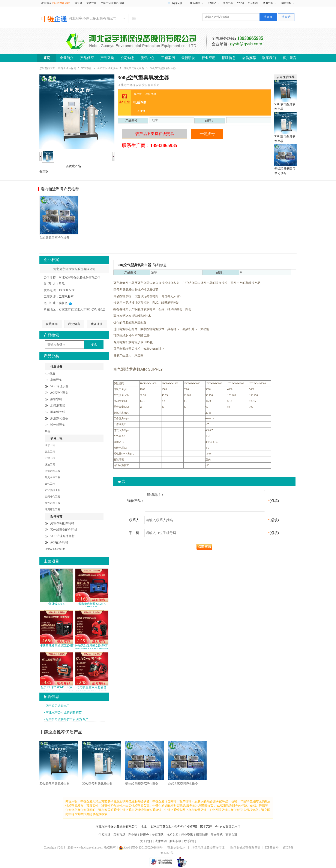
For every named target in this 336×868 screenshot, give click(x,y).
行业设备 (56, 367)
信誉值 (65, 303)
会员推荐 (249, 58)
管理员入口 (233, 826)
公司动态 (127, 58)
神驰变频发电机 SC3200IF (56, 646)
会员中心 (228, 3)
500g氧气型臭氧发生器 (54, 784)
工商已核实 (66, 297)
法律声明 (161, 841)
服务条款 (175, 841)
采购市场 (119, 835)
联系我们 (269, 58)
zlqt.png (220, 826)
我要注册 (97, 324)
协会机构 (253, 3)
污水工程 (50, 458)
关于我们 (146, 841)
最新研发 (188, 58)
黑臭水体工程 (52, 477)
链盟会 (144, 835)
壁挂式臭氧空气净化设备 (142, 784)
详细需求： (206, 497)
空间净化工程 (52, 497)
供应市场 (105, 835)
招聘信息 (229, 58)
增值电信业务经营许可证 (208, 848)
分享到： (45, 172)
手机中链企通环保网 (112, 3)
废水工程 (50, 452)
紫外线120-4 (56, 604)
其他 (47, 431)
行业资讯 (187, 835)
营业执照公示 (176, 848)
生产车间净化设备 (108, 68)
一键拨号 (207, 134)
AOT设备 (50, 374)
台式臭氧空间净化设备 (54, 238)
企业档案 (51, 260)
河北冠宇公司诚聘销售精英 (64, 713)
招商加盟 (202, 835)
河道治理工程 (52, 471)
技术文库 (172, 835)
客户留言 (289, 58)
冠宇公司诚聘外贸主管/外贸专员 (67, 719)
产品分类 (51, 356)
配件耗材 (56, 516)
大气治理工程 (52, 503)
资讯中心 (148, 58)
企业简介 (67, 58)
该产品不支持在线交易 (154, 134)
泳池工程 (50, 464)
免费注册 (91, 3)
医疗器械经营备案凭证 (245, 848)
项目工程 (56, 438)
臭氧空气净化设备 (134, 68)
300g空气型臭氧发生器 (97, 784)
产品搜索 (51, 335)
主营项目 (51, 561)
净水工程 (50, 445)
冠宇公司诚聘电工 (58, 706)
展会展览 (217, 835)
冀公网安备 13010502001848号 (141, 848)
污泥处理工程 (52, 509)
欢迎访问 (55, 3)
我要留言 (74, 324)
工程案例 (168, 58)
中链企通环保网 (67, 68)
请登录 (78, 3)
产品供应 (87, 58)
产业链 (240, 3)
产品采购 (107, 58)
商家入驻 (231, 835)
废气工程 (50, 484)
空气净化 (86, 68)
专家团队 (158, 835)
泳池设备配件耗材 (55, 549)
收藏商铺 (52, 324)
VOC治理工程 (53, 490)
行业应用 (208, 58)
